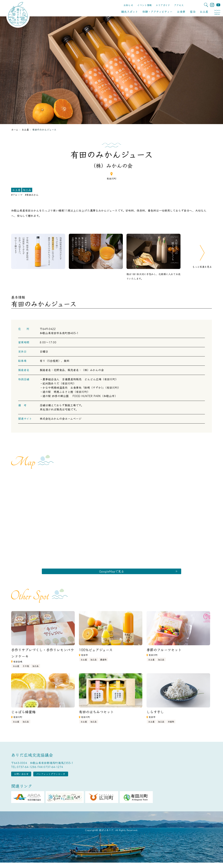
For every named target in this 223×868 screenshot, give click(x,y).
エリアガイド (163, 5)
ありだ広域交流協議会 (32, 758)
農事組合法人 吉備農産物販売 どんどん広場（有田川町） (80, 379)
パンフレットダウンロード (65, 778)
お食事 (181, 12)
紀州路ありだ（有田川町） (59, 383)
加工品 (27, 190)
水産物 (171, 725)
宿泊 (193, 12)
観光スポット (130, 12)
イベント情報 (144, 5)
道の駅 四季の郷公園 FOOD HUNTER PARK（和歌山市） (80, 396)
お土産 (204, 12)
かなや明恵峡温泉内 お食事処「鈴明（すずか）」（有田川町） (82, 387)
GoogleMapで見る (112, 573)
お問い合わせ (26, 778)
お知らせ (128, 5)
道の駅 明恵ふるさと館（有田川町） (66, 392)
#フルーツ (17, 195)
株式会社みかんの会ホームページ (61, 418)
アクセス (179, 5)
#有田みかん (32, 195)
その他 (26, 669)
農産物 (103, 663)
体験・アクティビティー (157, 12)
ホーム (15, 130)
